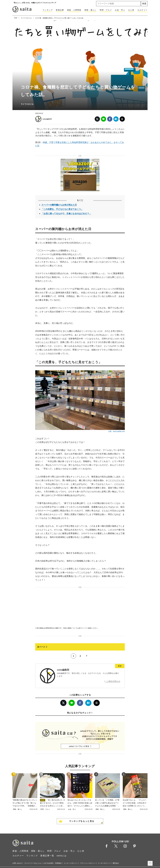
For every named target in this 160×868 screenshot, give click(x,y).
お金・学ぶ (120, 10)
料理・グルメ (106, 10)
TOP (16, 18)
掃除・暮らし (91, 10)
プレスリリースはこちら (33, 863)
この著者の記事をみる (113, 681)
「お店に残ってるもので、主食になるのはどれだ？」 (66, 214)
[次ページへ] (80, 647)
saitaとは (62, 856)
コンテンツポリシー (71, 863)
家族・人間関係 (74, 10)
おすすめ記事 (48, 863)
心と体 (131, 10)
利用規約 (58, 863)
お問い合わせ (17, 863)
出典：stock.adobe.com (117, 431)
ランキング (48, 10)
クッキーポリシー (104, 863)
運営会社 (116, 863)
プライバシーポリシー (88, 863)
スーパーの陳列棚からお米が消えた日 (59, 205)
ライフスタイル (26, 18)
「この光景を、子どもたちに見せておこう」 (62, 209)
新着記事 (60, 10)
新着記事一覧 (47, 856)
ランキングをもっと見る (82, 821)
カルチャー (142, 10)
